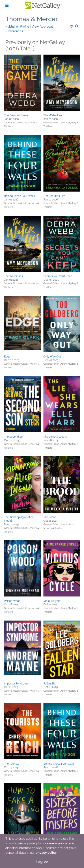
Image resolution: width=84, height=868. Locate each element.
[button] (72, 27)
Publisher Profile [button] (18, 27)
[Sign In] (7, 5)
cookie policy (57, 843)
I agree (42, 861)
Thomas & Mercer (32, 19)
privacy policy (46, 853)
